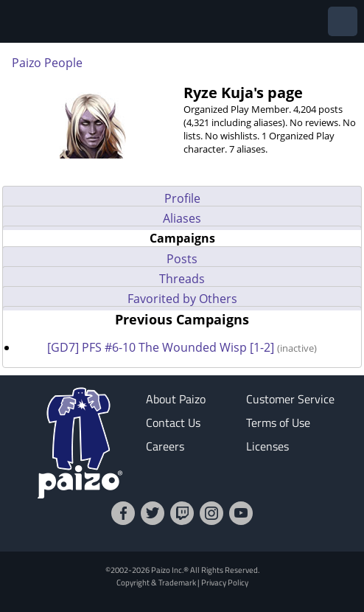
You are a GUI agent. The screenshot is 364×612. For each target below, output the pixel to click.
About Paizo (176, 399)
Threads (182, 279)
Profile (182, 198)
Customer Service (290, 399)
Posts (182, 259)
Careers (165, 446)
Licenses (267, 446)
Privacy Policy (225, 582)
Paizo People (47, 63)
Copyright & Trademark (156, 582)
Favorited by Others (182, 299)
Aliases (182, 218)
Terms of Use (278, 423)
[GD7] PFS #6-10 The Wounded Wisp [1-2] (162, 347)
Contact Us (173, 423)
